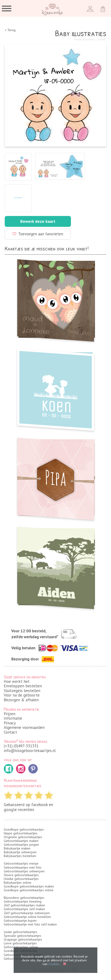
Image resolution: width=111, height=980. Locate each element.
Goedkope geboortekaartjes (24, 829)
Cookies (54, 964)
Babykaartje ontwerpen (20, 852)
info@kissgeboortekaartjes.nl (30, 751)
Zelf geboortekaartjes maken (24, 905)
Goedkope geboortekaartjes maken (29, 886)
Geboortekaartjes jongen (21, 845)
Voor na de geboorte (22, 695)
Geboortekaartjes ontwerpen (24, 871)
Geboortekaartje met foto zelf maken (30, 924)
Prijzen (10, 714)
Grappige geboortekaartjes (23, 939)
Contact (10, 732)
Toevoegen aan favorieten (38, 234)
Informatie (13, 718)
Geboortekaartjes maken (21, 841)
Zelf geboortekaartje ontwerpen (27, 913)
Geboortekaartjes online (21, 947)
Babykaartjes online (18, 883)
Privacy (10, 723)
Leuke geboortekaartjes (21, 932)
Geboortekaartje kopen (20, 921)
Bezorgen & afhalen (21, 700)
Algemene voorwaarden (24, 727)
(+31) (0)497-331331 (21, 746)
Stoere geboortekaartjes (21, 875)
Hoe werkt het (17, 681)
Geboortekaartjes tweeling (23, 901)
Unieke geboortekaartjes (21, 879)
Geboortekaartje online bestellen (27, 917)
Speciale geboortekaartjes (23, 936)
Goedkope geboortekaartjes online (29, 890)
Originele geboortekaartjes (23, 837)
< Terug (10, 30)
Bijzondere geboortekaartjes (24, 898)
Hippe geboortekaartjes (21, 833)
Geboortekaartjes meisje (21, 863)
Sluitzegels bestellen (22, 691)
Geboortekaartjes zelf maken (24, 909)
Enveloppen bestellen (23, 686)
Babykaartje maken (17, 848)
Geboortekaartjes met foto (23, 867)
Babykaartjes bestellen (20, 856)
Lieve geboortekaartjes (20, 943)
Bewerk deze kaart (38, 221)
